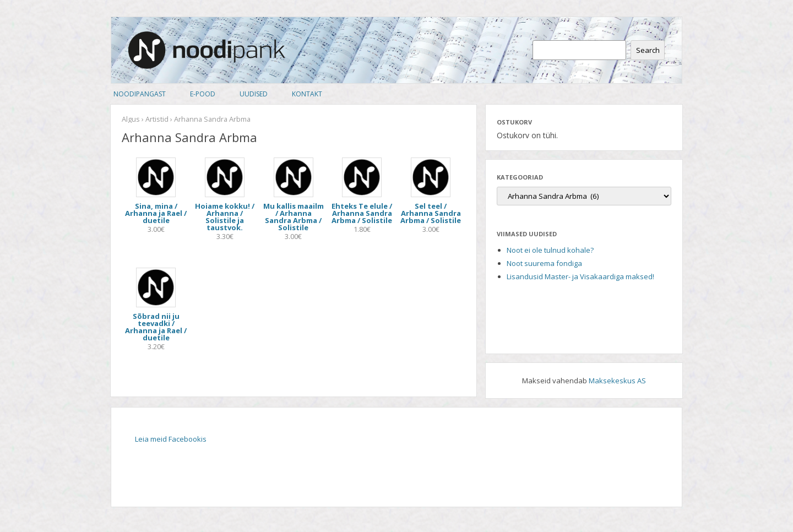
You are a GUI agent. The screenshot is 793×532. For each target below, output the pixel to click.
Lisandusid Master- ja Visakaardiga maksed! (580, 276)
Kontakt (307, 94)
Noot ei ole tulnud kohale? (550, 250)
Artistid (157, 119)
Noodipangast (140, 94)
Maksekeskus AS (617, 381)
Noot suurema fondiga (544, 263)
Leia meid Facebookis (171, 439)
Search (648, 50)
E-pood (203, 94)
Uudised (254, 94)
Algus (131, 119)
